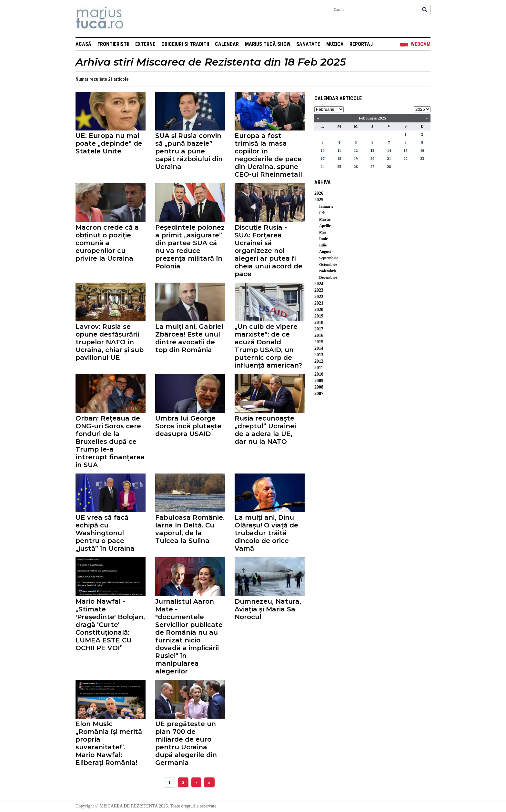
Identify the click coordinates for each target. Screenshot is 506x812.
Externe (145, 44)
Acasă (83, 44)
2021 (319, 303)
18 (339, 159)
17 (323, 159)
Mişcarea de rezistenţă (134, 19)
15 (406, 151)
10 (323, 151)
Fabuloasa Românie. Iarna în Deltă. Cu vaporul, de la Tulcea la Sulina (190, 529)
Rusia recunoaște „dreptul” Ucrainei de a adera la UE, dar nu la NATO (265, 430)
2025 (319, 200)
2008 (319, 387)
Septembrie (329, 258)
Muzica (335, 44)
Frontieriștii (113, 44)
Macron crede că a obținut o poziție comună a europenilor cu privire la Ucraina (107, 243)
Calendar (227, 44)
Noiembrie (328, 271)
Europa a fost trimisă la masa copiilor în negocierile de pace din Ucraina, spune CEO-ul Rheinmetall (268, 155)
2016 (319, 335)
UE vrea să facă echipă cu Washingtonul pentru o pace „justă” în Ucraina (105, 533)
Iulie (323, 245)
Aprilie (325, 226)
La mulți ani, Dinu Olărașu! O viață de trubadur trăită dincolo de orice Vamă (266, 533)
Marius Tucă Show (268, 44)
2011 (319, 368)
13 (372, 151)
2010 (319, 374)
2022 (319, 297)
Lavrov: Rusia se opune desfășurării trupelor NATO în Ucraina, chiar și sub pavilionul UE (110, 342)
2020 (319, 310)
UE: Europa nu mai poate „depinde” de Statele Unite (109, 143)
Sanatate (308, 44)
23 (422, 159)
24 (323, 167)
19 (356, 159)
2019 (319, 316)
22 (406, 159)
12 (356, 151)
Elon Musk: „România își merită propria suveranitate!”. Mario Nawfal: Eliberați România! (109, 743)
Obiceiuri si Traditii (185, 44)
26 (356, 167)
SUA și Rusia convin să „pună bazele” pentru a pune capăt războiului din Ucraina (189, 151)
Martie (325, 219)
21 (389, 159)
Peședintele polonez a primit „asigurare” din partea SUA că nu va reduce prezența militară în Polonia (190, 247)
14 (389, 151)
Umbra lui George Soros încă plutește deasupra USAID (188, 426)
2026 (319, 193)
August (325, 252)
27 (372, 167)
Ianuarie (326, 206)
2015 (319, 342)
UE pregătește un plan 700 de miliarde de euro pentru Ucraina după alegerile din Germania (186, 743)
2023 (319, 290)
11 (339, 151)
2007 (319, 394)
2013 (319, 355)
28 (389, 167)
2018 (319, 323)
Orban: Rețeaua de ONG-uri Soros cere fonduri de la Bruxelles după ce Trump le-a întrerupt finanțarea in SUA (110, 442)
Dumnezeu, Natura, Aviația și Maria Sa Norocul (268, 609)
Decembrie (328, 277)
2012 (319, 361)
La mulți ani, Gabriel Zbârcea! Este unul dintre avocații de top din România (189, 338)
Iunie (324, 239)
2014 (319, 348)
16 (422, 151)
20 (372, 159)
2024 (319, 284)
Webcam (421, 44)
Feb (322, 213)
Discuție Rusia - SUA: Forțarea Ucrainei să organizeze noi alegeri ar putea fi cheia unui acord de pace (268, 251)
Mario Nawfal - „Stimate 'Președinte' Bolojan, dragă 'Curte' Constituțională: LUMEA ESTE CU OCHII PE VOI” (110, 625)
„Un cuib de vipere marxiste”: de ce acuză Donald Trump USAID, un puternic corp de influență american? (268, 346)
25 (339, 167)
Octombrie (328, 265)
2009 (319, 381)
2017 (319, 329)
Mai (323, 232)
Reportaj (361, 44)
